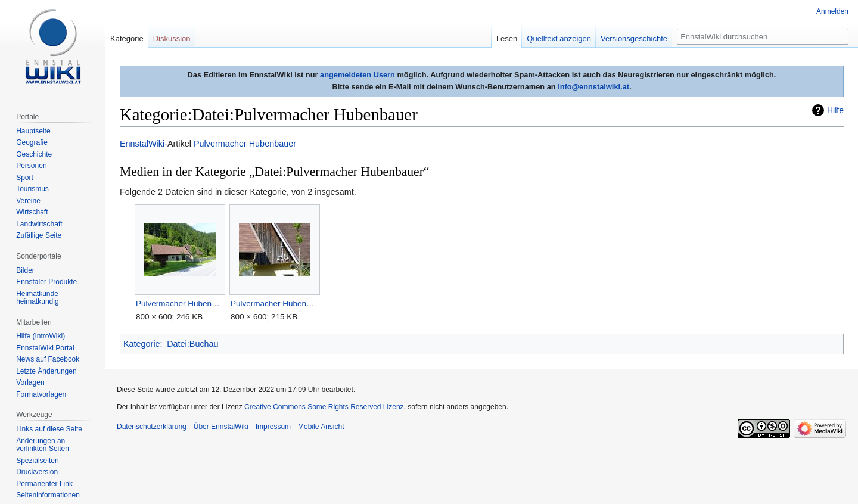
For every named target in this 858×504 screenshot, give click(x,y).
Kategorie (142, 344)
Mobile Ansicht (321, 427)
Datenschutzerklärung (152, 427)
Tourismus (32, 189)
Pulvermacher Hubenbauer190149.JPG (180, 304)
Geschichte (34, 154)
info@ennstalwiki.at (593, 87)
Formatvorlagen (41, 394)
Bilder (25, 270)
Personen (31, 166)
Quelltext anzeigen (559, 38)
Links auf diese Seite (49, 429)
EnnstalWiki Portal (45, 348)
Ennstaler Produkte (46, 282)
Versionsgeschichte (634, 38)
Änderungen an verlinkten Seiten (43, 445)
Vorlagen (30, 382)
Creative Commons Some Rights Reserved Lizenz (324, 407)
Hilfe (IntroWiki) (41, 336)
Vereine (28, 201)
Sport (25, 178)
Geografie (32, 142)
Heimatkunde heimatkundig (37, 298)
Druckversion (37, 472)
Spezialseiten (37, 461)
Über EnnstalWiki (221, 427)
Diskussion (172, 38)
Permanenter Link (44, 484)
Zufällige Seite (39, 235)
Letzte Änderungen (46, 371)
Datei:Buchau (192, 344)
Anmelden (832, 11)
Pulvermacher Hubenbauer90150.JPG (274, 304)
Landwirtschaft (39, 224)
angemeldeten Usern (357, 75)
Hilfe (835, 110)
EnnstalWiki (142, 144)
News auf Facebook (48, 359)
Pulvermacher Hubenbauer (245, 144)
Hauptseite (33, 131)
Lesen (507, 38)
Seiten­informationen (48, 495)
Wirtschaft (32, 212)
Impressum (273, 427)
